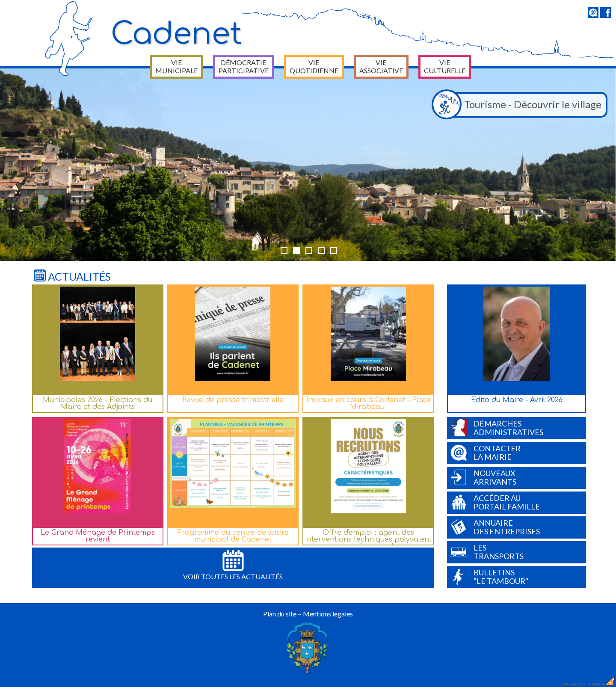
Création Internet (597, 684)
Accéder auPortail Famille (495, 502)
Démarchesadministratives (497, 428)
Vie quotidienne (314, 66)
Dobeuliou (570, 684)
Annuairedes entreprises (495, 527)
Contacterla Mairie (485, 453)
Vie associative (381, 66)
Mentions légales (328, 614)
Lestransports (487, 552)
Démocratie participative (244, 66)
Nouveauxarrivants (483, 477)
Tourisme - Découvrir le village (519, 105)
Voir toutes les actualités (233, 565)
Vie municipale (176, 66)
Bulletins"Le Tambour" (489, 577)
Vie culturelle (445, 66)
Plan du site (280, 614)
